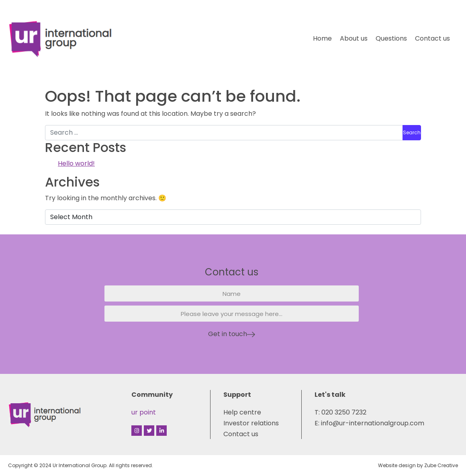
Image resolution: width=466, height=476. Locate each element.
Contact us (432, 38)
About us (354, 38)
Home (322, 38)
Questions (391, 38)
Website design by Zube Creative (418, 465)
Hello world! (76, 163)
